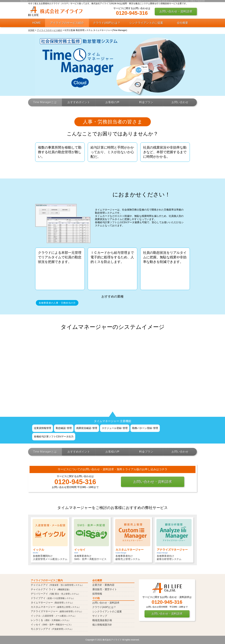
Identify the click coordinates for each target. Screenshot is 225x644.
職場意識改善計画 (102, 620)
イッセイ (52, 624)
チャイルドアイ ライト (51, 589)
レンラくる (51, 620)
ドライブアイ (53, 598)
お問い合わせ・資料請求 (176, 12)
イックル (54, 616)
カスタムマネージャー (56, 607)
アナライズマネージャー (57, 611)
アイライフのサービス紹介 (67, 23)
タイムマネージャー (52, 602)
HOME (37, 23)
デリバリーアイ (55, 594)
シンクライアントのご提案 (146, 23)
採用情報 (97, 594)
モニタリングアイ (52, 629)
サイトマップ (100, 616)
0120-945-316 (132, 13)
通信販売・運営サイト (105, 589)
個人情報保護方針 (102, 625)
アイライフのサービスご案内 (47, 580)
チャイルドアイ (57, 585)
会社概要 (182, 23)
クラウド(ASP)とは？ (107, 23)
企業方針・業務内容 (103, 585)
